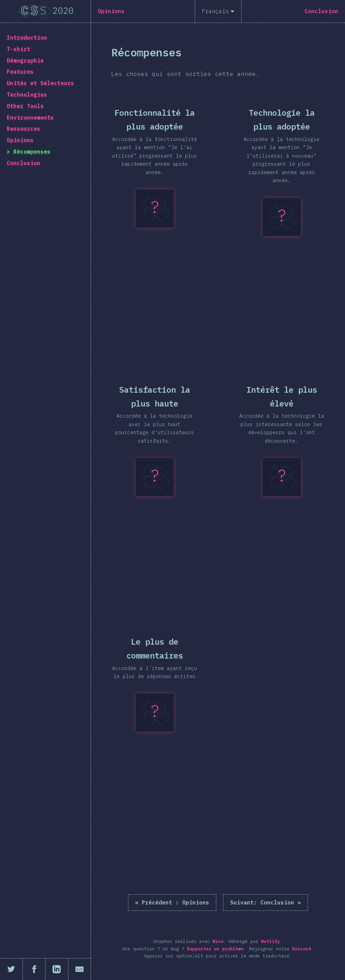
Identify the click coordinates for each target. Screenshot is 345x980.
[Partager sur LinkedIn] (57, 969)
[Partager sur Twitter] (11, 969)
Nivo (218, 941)
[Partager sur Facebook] (34, 969)
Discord (302, 949)
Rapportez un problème (215, 949)
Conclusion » (265, 902)
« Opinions (172, 902)
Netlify (271, 941)
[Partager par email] (80, 969)
